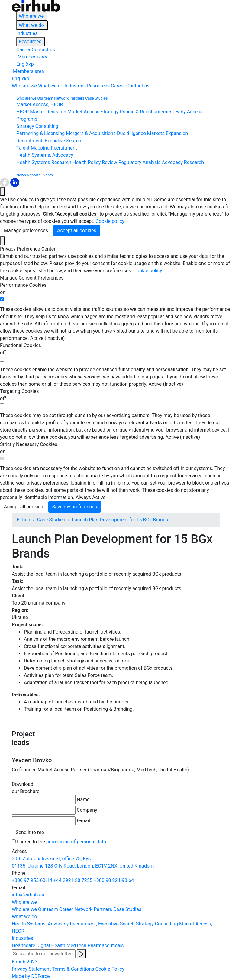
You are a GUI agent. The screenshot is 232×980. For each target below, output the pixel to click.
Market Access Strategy (93, 112)
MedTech (76, 945)
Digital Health (51, 945)
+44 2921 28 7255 (73, 880)
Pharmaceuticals (106, 945)
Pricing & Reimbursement (147, 112)
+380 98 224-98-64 (114, 880)
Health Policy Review (95, 162)
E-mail (83, 821)
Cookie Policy (110, 969)
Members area (32, 57)
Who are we (31, 16)
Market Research (48, 112)
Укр (30, 64)
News (21, 175)
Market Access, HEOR (40, 104)
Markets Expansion (168, 133)
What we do (31, 25)
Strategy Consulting (37, 126)
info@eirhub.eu (28, 895)
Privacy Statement (31, 969)
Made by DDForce (31, 976)
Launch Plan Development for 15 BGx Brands (120, 520)
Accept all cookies (77, 231)
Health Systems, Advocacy (45, 155)
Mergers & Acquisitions (91, 133)
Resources (30, 41)
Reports (34, 175)
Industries (27, 33)
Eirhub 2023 (25, 962)
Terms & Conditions (73, 969)
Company (87, 810)
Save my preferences (75, 507)
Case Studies (96, 98)
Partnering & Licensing (40, 133)
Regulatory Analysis (140, 162)
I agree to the (61, 842)
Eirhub (23, 520)
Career (23, 50)
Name (83, 800)
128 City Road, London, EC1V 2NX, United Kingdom (100, 866)
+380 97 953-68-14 (32, 880)
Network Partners (69, 98)
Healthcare (23, 945)
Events (47, 175)
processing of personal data (76, 842)
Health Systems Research (44, 162)
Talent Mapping (33, 148)
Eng (20, 64)
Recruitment (64, 148)
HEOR (23, 112)
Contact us (43, 50)
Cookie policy (110, 221)
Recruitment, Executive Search (49, 141)
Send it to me (30, 832)
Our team (45, 98)
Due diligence (131, 133)
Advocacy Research (183, 162)
